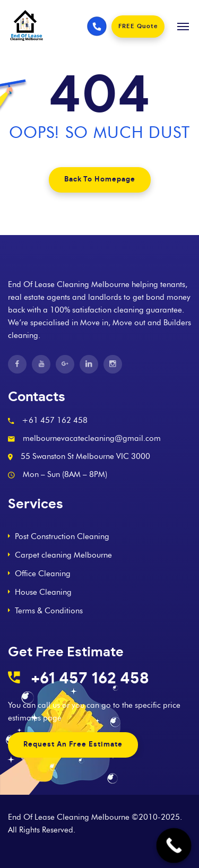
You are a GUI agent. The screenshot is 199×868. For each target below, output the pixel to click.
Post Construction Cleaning (62, 536)
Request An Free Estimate (73, 745)
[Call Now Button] (174, 846)
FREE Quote (138, 26)
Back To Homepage (100, 180)
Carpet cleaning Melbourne (63, 555)
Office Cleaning (43, 574)
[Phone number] (97, 27)
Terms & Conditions (49, 611)
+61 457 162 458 (90, 679)
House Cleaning (43, 592)
